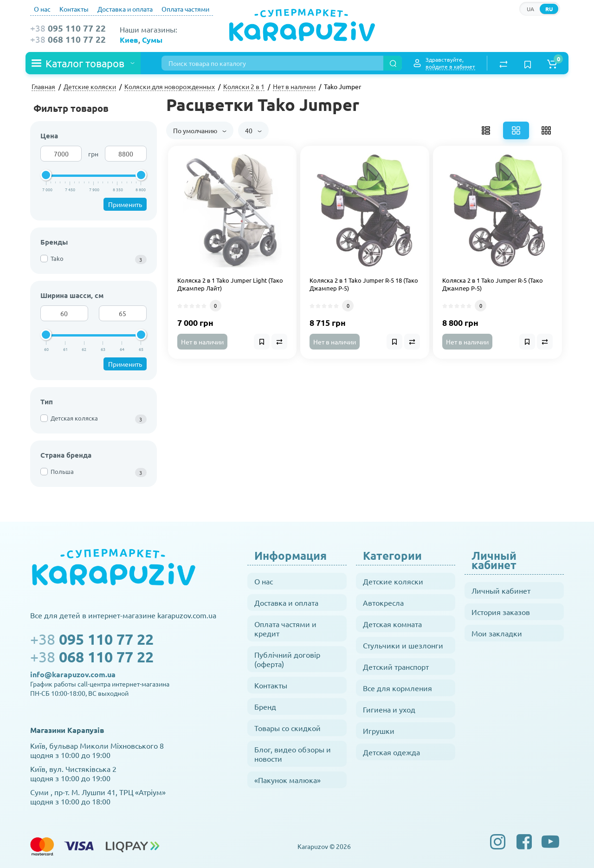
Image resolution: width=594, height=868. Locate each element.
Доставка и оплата (125, 9)
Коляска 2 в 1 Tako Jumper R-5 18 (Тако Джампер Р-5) (364, 284)
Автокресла (383, 602)
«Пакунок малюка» (287, 780)
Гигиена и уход (389, 709)
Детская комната (392, 624)
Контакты (74, 9)
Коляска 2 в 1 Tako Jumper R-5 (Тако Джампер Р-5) (493, 284)
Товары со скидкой (287, 728)
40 (253, 130)
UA (530, 9)
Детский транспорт (396, 667)
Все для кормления (397, 688)
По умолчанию (200, 130)
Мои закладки (497, 633)
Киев (129, 40)
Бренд (265, 706)
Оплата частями (185, 9)
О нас (42, 9)
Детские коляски (393, 581)
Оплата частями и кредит (285, 628)
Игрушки (379, 731)
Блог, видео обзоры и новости (293, 754)
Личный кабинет (501, 590)
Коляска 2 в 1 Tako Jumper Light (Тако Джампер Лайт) (230, 284)
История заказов (501, 612)
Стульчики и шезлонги (403, 645)
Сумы (152, 40)
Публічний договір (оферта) (287, 659)
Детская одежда (391, 752)
